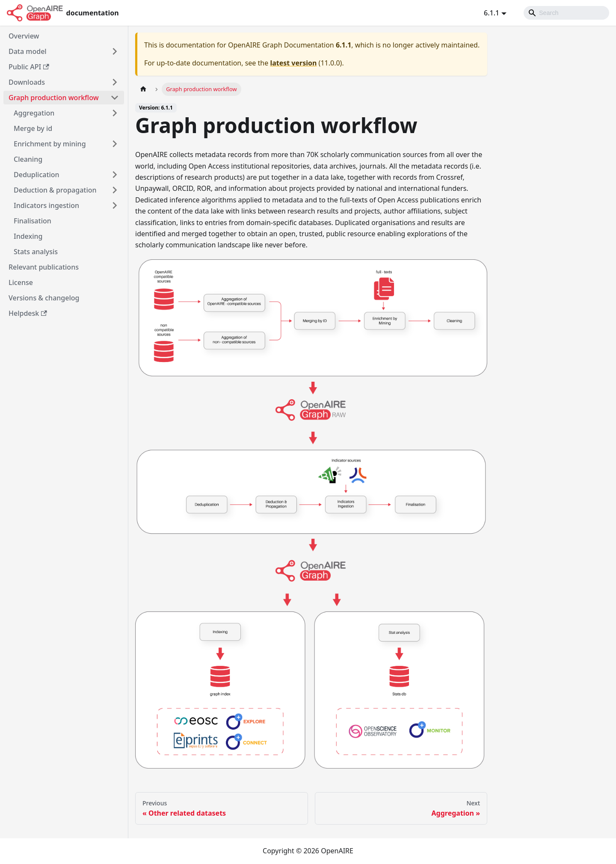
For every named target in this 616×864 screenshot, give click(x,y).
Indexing (28, 236)
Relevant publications (44, 267)
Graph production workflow (54, 98)
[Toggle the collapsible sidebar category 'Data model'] (115, 51)
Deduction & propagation (55, 190)
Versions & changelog (44, 298)
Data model (28, 51)
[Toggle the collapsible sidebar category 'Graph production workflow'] (115, 98)
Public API (29, 67)
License (21, 282)
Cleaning (28, 159)
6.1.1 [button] (492, 13)
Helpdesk (28, 313)
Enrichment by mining (50, 144)
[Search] (566, 13)
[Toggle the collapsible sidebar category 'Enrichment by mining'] (115, 144)
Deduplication (37, 175)
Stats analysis (36, 252)
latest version (293, 63)
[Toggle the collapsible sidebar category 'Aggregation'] (115, 113)
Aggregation (34, 113)
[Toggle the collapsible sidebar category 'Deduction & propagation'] (115, 190)
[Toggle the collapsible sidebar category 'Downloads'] (115, 82)
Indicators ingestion (46, 205)
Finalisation (33, 221)
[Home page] (143, 89)
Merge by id (33, 128)
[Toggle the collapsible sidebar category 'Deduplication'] (115, 175)
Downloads (27, 82)
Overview (24, 36)
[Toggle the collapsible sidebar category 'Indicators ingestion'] (115, 205)
